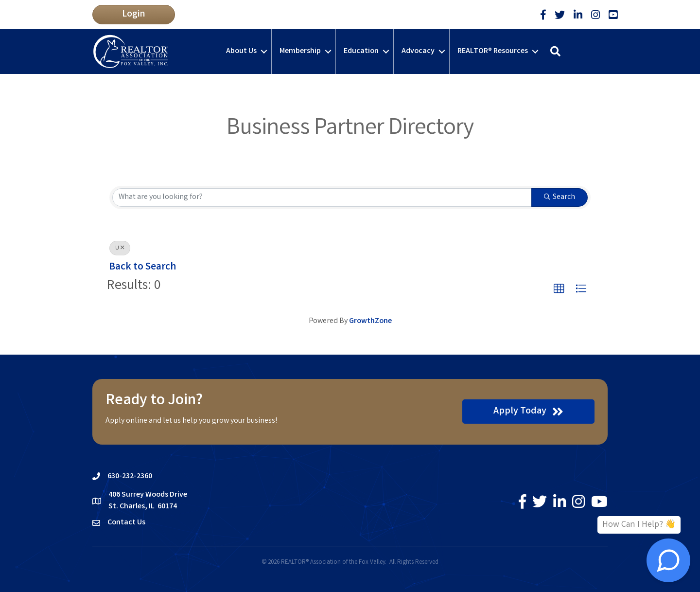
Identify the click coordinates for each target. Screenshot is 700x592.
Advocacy (418, 51)
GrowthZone (370, 321)
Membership (300, 51)
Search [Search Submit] (560, 197)
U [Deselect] (120, 248)
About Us (241, 51)
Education (361, 51)
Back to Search (142, 267)
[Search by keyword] (322, 197)
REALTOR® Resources (493, 51)
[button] (134, 15)
